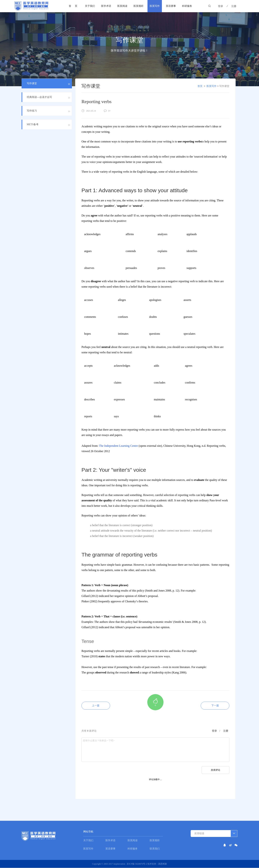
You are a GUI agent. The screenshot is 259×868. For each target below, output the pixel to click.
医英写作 (155, 6)
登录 (221, 6)
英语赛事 (171, 6)
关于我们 (90, 6)
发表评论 (215, 770)
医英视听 (138, 6)
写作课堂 (224, 86)
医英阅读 (122, 6)
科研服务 (187, 6)
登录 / (216, 731)
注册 (234, 6)
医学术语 (106, 6)
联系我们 (155, 849)
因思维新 (163, 864)
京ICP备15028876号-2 (137, 864)
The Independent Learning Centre (118, 446)
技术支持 (152, 864)
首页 (75, 6)
